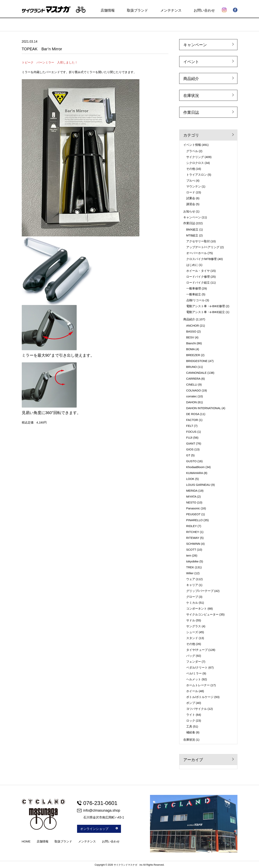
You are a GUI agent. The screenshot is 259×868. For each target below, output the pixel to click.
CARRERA (193, 379)
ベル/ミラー (194, 673)
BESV (190, 337)
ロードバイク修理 (198, 277)
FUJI (189, 438)
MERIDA (192, 491)
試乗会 (191, 198)
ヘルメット (194, 679)
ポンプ (191, 703)
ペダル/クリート (197, 667)
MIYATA (191, 496)
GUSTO (191, 461)
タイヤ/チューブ (197, 650)
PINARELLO (194, 520)
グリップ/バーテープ (200, 591)
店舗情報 (108, 10)
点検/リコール (195, 300)
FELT (190, 426)
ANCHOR (193, 326)
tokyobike (192, 561)
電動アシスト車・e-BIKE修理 (206, 306)
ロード (191, 192)
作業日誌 (191, 112)
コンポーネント (197, 609)
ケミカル (192, 603)
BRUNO (192, 367)
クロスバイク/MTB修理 (202, 259)
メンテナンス (171, 10)
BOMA (190, 349)
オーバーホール (197, 253)
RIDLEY (192, 526)
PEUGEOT (193, 514)
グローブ (192, 597)
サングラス (194, 626)
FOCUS (191, 432)
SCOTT (191, 550)
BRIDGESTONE (197, 361)
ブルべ (191, 180)
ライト (191, 715)
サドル (191, 620)
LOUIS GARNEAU (198, 485)
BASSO (191, 331)
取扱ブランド (137, 10)
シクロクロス (195, 163)
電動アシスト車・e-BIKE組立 (206, 312)
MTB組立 (192, 235)
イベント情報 (192, 145)
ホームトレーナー (198, 685)
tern (189, 555)
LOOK (190, 479)
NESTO (191, 502)
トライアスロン (197, 175)
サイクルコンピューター (202, 614)
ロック (191, 721)
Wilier (190, 573)
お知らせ (189, 211)
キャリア (192, 585)
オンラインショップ (99, 829)
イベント (191, 62)
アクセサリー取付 (198, 241)
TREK (190, 567)
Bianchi (191, 343)
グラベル (192, 151)
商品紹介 (191, 79)
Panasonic (193, 508)
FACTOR (192, 420)
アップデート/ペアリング (203, 247)
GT (188, 455)
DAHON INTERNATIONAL (204, 408)
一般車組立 (194, 294)
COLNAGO (194, 390)
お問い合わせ (204, 10)
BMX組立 (192, 229)
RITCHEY (193, 532)
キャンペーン (195, 45)
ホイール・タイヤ (198, 271)
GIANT (191, 443)
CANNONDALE (196, 373)
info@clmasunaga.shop (99, 810)
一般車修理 (194, 288)
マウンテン (194, 186)
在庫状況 (191, 96)
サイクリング (195, 157)
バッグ (191, 656)
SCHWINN (193, 544)
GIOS (190, 449)
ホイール (192, 691)
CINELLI (192, 384)
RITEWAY (193, 538)
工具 (189, 726)
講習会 (191, 204)
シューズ (192, 632)
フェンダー (194, 662)
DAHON (192, 402)
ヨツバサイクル (197, 709)
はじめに (192, 265)
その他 (191, 169)
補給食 (191, 732)
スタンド (192, 638)
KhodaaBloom (195, 467)
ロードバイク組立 (198, 282)
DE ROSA (193, 414)
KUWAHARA (195, 473)
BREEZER (193, 355)
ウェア (191, 579)
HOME (26, 841)
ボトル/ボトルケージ (200, 697)
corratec (192, 396)
